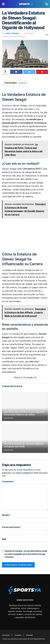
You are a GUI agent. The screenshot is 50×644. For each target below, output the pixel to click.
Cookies (18, 635)
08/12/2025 (9, 450)
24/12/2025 (9, 418)
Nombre (7, 515)
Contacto (6, 635)
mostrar (22, 83)
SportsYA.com (39, 639)
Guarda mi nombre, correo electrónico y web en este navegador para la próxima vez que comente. (26, 554)
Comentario (9, 482)
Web (4, 539)
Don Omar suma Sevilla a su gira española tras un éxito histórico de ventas (24, 413)
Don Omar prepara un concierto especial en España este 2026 (24, 445)
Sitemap (29, 635)
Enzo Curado (13, 33)
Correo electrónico (12, 527)
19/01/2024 (29, 33)
